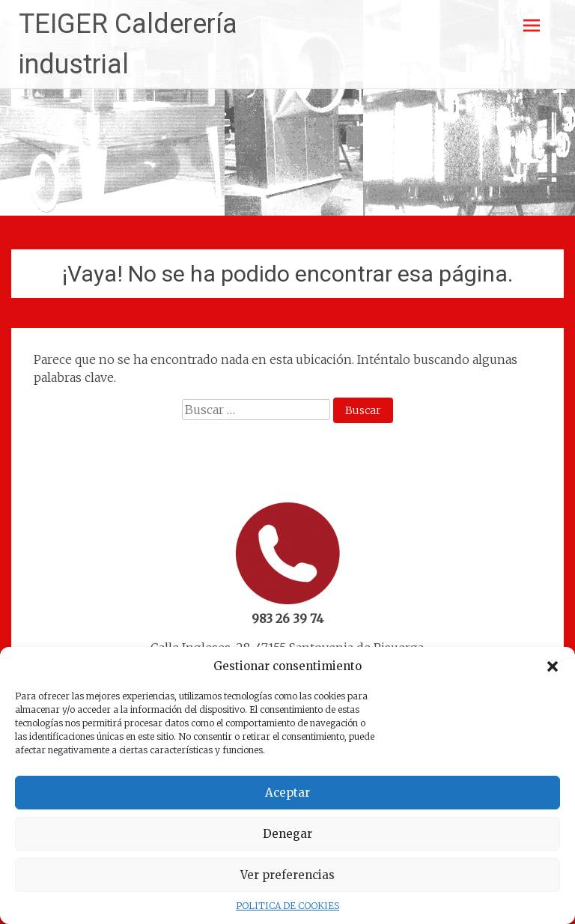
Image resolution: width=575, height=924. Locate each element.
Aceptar (287, 793)
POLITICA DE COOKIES (287, 906)
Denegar (287, 834)
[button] (553, 666)
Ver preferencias (287, 875)
